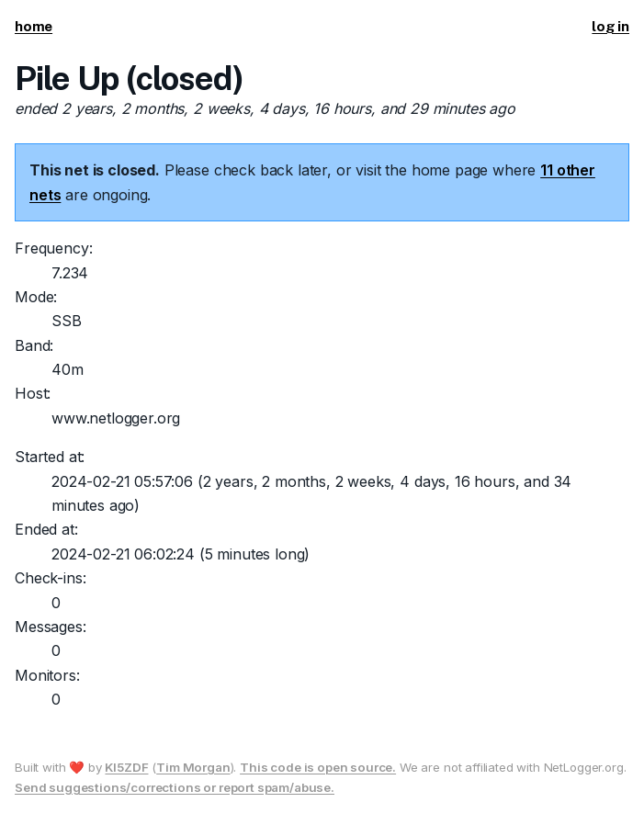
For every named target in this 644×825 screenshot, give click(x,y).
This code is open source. (318, 767)
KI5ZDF (126, 767)
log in (610, 26)
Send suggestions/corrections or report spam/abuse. (175, 787)
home (34, 26)
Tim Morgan (193, 767)
